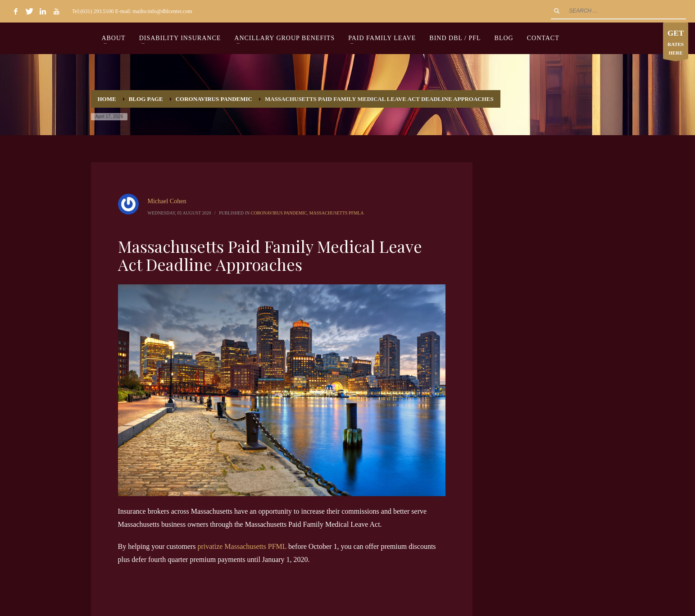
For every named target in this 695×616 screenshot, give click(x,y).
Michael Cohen (167, 201)
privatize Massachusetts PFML (242, 546)
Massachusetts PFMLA (337, 213)
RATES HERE (676, 43)
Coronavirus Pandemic (279, 213)
